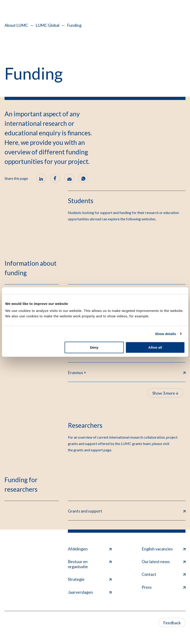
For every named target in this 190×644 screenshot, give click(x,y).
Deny (94, 347)
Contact (163, 574)
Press (163, 587)
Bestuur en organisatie (90, 564)
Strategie (90, 579)
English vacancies (163, 549)
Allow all (155, 347)
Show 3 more (165, 393)
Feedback (172, 623)
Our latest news (163, 561)
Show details (166, 334)
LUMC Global (47, 25)
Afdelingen (90, 549)
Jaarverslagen (90, 592)
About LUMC (16, 25)
